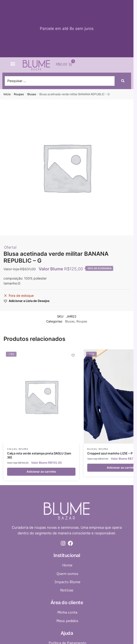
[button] (13, 64)
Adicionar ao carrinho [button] (41, 472)
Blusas (32, 94)
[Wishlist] (73, 355)
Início (7, 94)
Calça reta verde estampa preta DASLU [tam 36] (39, 455)
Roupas (19, 94)
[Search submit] (123, 81)
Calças (12, 449)
